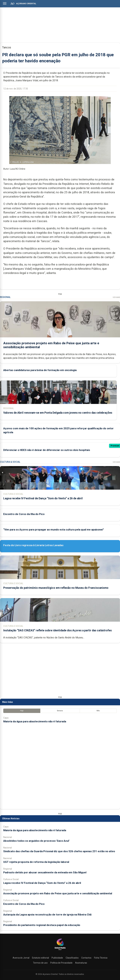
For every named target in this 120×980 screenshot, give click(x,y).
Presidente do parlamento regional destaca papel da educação (42, 925)
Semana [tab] (60, 711)
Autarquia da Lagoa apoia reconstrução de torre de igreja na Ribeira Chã (47, 915)
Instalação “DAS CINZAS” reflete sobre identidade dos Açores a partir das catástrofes (57, 630)
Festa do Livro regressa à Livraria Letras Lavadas (33, 545)
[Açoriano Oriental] (60, 950)
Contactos (86, 958)
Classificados (72, 958)
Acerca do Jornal (21, 958)
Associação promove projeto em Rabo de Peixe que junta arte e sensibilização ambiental (58, 893)
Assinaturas (81, 963)
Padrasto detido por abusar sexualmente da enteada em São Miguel (45, 872)
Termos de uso (40, 963)
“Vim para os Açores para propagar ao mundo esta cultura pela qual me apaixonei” (54, 530)
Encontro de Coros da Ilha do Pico (24, 514)
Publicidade (57, 958)
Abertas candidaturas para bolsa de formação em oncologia (40, 370)
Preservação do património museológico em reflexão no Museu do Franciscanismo (56, 588)
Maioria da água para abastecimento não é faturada (35, 721)
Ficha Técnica (101, 958)
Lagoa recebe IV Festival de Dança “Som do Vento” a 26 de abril (43, 498)
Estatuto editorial (40, 958)
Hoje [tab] (22, 711)
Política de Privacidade (61, 963)
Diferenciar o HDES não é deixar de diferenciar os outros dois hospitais (47, 450)
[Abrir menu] (5, 3)
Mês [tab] (98, 711)
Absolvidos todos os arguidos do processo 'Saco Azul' (36, 841)
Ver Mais (116, 297)
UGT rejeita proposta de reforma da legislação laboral (36, 862)
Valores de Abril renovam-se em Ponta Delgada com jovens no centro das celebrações (58, 413)
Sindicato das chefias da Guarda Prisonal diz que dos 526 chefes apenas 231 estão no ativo (59, 851)
